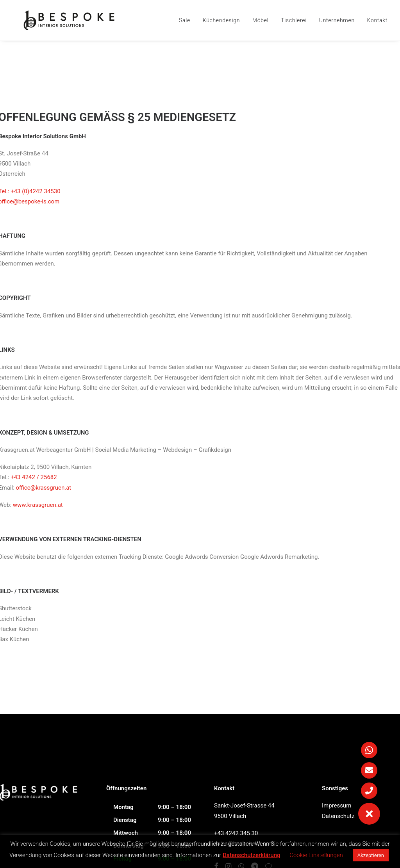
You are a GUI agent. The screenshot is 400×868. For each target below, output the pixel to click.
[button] (369, 814)
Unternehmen (337, 20)
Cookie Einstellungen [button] (316, 855)
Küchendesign (221, 20)
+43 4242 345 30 (236, 833)
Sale (185, 20)
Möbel (261, 20)
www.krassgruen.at (38, 505)
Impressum (337, 806)
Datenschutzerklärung (251, 855)
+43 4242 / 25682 (34, 477)
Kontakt (377, 20)
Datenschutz (338, 816)
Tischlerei (294, 20)
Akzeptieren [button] (371, 855)
